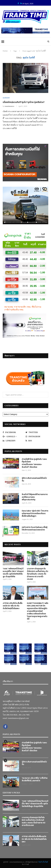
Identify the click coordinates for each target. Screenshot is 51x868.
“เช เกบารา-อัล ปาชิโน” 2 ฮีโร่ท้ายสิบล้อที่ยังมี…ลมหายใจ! (35, 779)
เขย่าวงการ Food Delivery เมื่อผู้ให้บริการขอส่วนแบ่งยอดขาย (34, 529)
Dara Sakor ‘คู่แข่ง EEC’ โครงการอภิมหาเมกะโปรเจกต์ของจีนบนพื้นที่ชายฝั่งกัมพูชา (35, 513)
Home (5, 51)
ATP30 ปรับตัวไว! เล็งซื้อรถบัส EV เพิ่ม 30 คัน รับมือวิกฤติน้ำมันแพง (13, 606)
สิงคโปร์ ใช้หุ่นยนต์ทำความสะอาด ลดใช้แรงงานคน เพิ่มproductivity (35, 497)
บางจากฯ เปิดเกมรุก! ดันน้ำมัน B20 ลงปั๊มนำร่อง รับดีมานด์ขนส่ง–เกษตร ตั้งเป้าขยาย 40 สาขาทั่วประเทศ (38, 574)
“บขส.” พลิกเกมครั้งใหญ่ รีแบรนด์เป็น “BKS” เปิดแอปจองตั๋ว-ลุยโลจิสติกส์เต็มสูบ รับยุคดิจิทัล (13, 573)
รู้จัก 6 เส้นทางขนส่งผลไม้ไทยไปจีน (34, 479)
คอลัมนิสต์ (6, 98)
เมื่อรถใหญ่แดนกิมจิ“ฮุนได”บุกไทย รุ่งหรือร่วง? (24, 102)
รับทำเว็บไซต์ (43, 862)
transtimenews (9, 106)
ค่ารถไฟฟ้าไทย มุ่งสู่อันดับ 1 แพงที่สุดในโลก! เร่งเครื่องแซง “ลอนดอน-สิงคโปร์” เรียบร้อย (34, 463)
